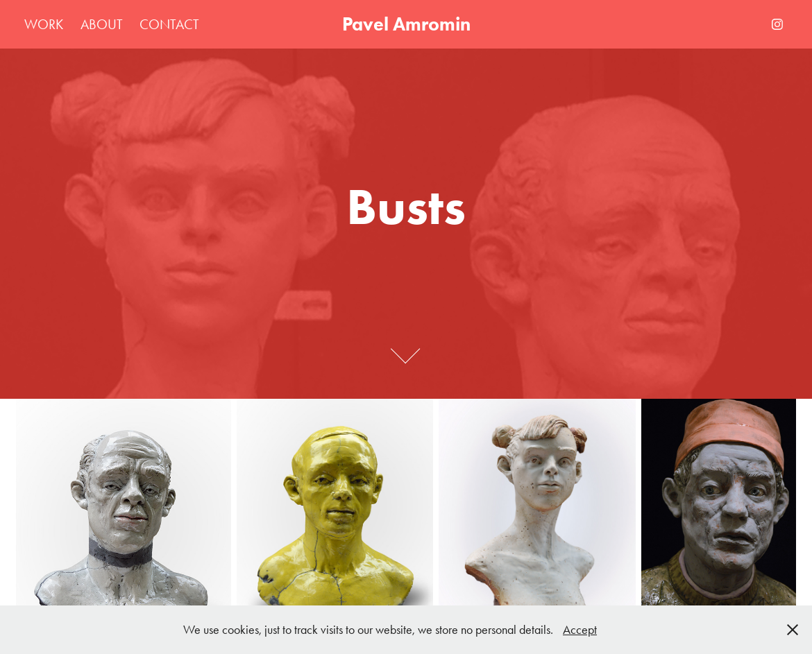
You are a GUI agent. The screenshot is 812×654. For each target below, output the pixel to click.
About (102, 24)
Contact (169, 24)
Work (44, 24)
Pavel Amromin (406, 24)
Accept (580, 630)
